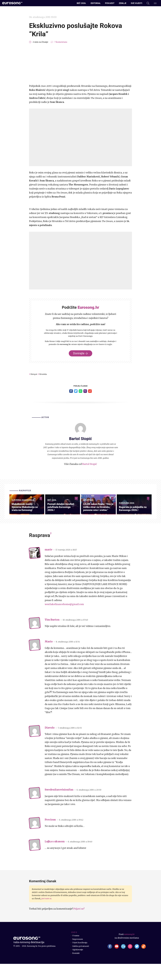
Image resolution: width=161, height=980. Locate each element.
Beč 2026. (82, 3)
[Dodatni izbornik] (155, 3)
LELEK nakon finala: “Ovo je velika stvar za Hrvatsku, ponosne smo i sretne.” (98, 521)
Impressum (78, 955)
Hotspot (35, 374)
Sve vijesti (137, 3)
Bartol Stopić (90, 465)
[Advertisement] (80, 64)
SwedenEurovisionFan (59, 806)
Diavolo (50, 744)
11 (76, 500)
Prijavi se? (79, 925)
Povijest (110, 3)
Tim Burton (52, 636)
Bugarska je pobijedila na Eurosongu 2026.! (133, 524)
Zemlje (123, 3)
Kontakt (76, 969)
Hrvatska (46, 374)
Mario (49, 658)
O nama (76, 952)
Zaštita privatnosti (82, 962)
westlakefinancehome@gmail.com (64, 620)
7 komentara (61, 42)
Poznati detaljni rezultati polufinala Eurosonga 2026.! (63, 523)
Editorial (96, 3)
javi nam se (46, 915)
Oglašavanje (78, 966)
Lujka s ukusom (55, 858)
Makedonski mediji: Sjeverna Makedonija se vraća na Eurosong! (26, 523)
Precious (50, 836)
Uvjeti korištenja (81, 959)
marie (49, 566)
